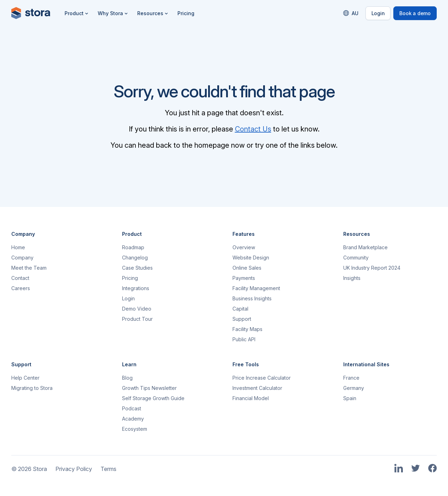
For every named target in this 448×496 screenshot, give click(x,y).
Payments (244, 278)
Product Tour (137, 319)
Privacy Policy (74, 469)
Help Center (25, 378)
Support (242, 319)
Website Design (251, 258)
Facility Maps (247, 329)
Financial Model (251, 398)
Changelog (135, 258)
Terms (108, 469)
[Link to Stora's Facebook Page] (432, 469)
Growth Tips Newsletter (149, 388)
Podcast (132, 408)
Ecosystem (135, 429)
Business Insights (252, 298)
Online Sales (247, 268)
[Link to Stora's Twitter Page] (416, 469)
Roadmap (133, 247)
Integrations (136, 288)
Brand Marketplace (365, 247)
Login (378, 13)
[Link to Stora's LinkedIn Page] (399, 469)
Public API (244, 339)
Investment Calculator (257, 388)
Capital (240, 309)
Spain (350, 398)
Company (22, 258)
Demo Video (137, 309)
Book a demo (415, 13)
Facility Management (256, 288)
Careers (21, 288)
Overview (244, 247)
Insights (352, 278)
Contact (20, 278)
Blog (127, 378)
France (351, 378)
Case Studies (137, 268)
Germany (354, 388)
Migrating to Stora (32, 388)
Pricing (186, 13)
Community (356, 258)
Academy (133, 419)
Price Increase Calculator (262, 378)
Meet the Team (29, 268)
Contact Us (253, 129)
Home (18, 247)
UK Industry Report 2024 (372, 268)
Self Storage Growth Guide (153, 398)
